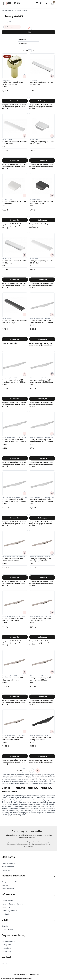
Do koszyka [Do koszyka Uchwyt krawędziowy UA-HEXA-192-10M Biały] (15, 160)
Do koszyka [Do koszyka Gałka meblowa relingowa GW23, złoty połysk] (15, 101)
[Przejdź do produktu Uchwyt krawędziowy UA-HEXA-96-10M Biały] (42, 245)
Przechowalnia (7, 870)
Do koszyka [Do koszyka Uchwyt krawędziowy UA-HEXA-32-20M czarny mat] (42, 220)
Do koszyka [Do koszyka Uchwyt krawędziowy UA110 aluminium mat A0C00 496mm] (42, 458)
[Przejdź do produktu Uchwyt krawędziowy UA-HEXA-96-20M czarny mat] (15, 305)
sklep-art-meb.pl (7, 10)
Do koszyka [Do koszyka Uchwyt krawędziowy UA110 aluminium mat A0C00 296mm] (42, 339)
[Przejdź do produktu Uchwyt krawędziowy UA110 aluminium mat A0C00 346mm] (15, 364)
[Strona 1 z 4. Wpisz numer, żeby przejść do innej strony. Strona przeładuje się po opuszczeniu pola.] (30, 51)
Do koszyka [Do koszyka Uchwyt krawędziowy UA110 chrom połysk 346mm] (42, 578)
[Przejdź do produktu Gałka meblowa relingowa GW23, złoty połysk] (15, 67)
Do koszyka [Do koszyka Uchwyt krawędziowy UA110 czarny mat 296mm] (42, 756)
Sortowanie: (22, 40)
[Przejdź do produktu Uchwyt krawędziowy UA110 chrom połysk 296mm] (15, 543)
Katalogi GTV (6, 948)
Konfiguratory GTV (8, 941)
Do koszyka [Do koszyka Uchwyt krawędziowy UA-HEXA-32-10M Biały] (15, 220)
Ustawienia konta (8, 867)
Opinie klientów (7, 929)
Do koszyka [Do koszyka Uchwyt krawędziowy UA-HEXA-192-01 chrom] (42, 101)
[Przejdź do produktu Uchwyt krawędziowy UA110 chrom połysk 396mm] (15, 603)
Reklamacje (6, 907)
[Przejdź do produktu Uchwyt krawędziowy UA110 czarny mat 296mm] (42, 722)
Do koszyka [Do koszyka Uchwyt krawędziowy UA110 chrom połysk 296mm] (15, 578)
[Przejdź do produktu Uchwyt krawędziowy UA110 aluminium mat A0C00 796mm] (42, 484)
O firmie (5, 926)
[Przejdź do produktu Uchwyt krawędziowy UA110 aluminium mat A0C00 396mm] (42, 364)
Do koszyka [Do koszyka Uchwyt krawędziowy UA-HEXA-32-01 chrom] (42, 160)
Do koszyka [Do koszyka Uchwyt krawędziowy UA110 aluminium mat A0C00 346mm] (15, 399)
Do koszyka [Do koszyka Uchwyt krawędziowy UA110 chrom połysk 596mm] (42, 697)
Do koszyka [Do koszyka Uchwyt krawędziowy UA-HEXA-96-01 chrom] (15, 280)
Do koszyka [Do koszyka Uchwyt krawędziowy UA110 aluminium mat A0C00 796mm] (42, 518)
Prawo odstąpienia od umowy (13, 904)
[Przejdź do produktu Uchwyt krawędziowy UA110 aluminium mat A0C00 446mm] (15, 424)
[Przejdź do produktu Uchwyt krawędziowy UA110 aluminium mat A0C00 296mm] (42, 305)
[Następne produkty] (32, 771)
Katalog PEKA (6, 945)
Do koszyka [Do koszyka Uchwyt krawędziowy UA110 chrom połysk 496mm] (15, 697)
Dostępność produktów (10, 882)
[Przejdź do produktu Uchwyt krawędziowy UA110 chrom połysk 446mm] (42, 603)
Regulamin (31, 842)
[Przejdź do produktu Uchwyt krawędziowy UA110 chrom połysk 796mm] (15, 722)
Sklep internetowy (26, 975)
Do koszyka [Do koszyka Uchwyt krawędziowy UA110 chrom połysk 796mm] (15, 756)
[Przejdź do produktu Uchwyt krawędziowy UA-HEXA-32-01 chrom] (42, 126)
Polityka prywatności (9, 911)
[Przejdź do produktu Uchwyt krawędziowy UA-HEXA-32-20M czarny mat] (42, 186)
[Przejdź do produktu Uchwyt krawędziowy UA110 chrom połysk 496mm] (15, 662)
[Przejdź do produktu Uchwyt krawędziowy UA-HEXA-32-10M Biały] (15, 186)
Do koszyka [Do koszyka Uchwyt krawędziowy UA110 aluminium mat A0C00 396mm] (42, 399)
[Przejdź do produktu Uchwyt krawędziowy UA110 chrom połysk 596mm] (42, 662)
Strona (25, 50)
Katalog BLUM (7, 952)
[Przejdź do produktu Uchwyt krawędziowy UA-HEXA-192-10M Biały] (15, 126)
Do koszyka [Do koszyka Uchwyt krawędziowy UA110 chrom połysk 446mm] (42, 637)
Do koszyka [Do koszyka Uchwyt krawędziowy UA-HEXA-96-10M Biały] (42, 280)
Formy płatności (8, 889)
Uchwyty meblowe (21, 10)
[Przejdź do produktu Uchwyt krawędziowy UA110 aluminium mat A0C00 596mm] (15, 484)
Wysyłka (5, 885)
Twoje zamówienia (9, 863)
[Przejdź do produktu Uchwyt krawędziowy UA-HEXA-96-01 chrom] (15, 245)
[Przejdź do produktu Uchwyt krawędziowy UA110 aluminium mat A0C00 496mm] (42, 424)
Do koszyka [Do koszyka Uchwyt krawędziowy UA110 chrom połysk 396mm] (15, 637)
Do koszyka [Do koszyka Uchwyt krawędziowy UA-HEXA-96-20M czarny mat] (15, 339)
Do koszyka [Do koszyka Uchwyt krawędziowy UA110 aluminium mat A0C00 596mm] (15, 518)
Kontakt (5, 963)
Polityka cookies (8, 901)
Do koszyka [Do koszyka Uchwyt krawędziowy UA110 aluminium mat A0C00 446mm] (15, 458)
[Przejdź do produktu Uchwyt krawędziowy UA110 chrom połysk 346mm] (42, 543)
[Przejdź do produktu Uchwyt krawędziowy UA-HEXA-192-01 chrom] (42, 67)
